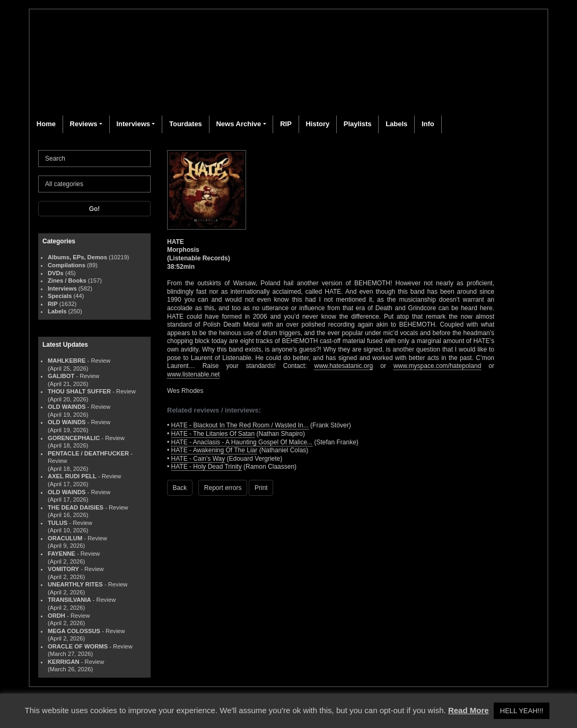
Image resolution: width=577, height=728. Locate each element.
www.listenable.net (193, 374)
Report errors (223, 488)
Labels (396, 124)
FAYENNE (62, 554)
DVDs (56, 273)
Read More (469, 710)
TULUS (58, 523)
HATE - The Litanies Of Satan (213, 434)
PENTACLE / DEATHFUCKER (88, 453)
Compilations (67, 265)
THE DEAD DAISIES (76, 507)
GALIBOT (61, 376)
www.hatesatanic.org (343, 366)
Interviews (133, 124)
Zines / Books (67, 280)
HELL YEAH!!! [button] (522, 711)
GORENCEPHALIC (74, 438)
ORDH (56, 616)
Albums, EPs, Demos (77, 257)
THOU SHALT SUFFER (79, 391)
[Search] (94, 159)
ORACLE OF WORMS (78, 646)
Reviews (84, 124)
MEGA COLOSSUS (74, 631)
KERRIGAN (64, 662)
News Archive (238, 124)
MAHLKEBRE (67, 361)
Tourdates (186, 124)
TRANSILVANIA (69, 600)
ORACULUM (65, 538)
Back (180, 488)
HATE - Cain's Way (198, 459)
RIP (286, 124)
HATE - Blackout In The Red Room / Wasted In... (240, 425)
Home (46, 124)
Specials (60, 296)
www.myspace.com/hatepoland (437, 366)
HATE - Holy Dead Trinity (207, 467)
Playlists (358, 124)
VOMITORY (63, 569)
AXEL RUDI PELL (72, 476)
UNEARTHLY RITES (75, 584)
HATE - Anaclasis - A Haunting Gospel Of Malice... (242, 442)
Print (261, 488)
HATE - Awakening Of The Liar (215, 450)
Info (428, 124)
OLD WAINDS (67, 407)
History (317, 124)
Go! (95, 209)
